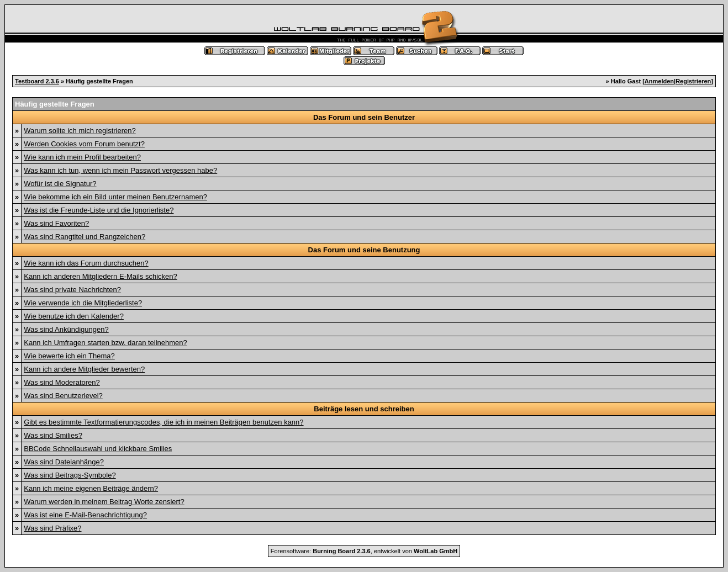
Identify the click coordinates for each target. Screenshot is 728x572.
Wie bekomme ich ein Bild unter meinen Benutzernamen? (115, 197)
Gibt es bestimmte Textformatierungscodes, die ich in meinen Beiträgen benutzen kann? (163, 422)
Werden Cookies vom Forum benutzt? (84, 144)
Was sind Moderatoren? (62, 382)
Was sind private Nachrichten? (72, 290)
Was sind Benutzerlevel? (63, 396)
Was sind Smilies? (53, 435)
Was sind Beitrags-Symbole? (70, 475)
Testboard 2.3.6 (37, 81)
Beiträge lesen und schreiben (364, 409)
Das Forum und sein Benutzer (364, 117)
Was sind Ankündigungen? (66, 329)
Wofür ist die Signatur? (60, 184)
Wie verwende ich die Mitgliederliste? (83, 303)
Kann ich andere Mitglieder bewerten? (84, 369)
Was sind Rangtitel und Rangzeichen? (85, 237)
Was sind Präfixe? (52, 528)
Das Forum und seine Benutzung (364, 250)
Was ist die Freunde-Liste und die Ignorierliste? (99, 210)
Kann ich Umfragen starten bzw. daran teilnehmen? (105, 343)
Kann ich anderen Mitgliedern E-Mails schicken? (100, 276)
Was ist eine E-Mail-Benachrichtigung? (85, 515)
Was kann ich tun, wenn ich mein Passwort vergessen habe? (120, 170)
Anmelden (659, 81)
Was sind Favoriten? (56, 223)
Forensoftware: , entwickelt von (364, 551)
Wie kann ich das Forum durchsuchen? (86, 263)
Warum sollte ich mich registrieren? (80, 131)
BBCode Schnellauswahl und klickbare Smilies (98, 449)
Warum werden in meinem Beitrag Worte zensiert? (104, 502)
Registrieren (693, 81)
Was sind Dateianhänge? (64, 462)
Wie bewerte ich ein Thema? (69, 356)
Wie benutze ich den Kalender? (74, 316)
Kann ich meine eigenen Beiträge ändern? (91, 488)
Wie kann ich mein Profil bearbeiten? (82, 157)
